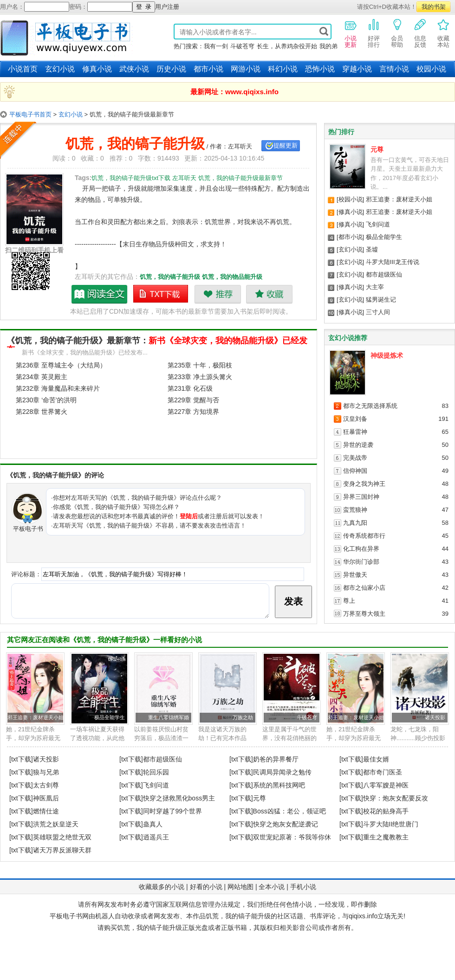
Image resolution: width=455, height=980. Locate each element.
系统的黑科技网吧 (279, 785)
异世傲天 (355, 575)
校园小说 (431, 69)
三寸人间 (378, 312)
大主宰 (375, 287)
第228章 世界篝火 (42, 412)
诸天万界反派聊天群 (62, 850)
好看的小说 (206, 887)
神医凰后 (46, 798)
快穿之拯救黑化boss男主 (179, 798)
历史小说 (171, 69)
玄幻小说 (60, 69)
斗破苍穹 (242, 46)
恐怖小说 (320, 69)
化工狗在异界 (361, 549)
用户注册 (167, 7)
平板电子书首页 (30, 114)
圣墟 (372, 249)
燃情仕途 (46, 811)
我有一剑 (216, 46)
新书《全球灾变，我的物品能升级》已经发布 (157, 345)
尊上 (349, 601)
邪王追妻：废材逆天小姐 (399, 199)
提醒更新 (286, 145)
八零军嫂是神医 (386, 785)
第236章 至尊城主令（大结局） (61, 365)
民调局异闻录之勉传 (282, 772)
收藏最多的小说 (162, 887)
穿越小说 (357, 69)
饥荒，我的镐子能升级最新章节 (100, 294)
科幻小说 (283, 69)
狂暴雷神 (355, 432)
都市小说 (208, 69)
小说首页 (23, 69)
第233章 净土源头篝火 (200, 377)
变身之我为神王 (364, 484)
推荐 (218, 294)
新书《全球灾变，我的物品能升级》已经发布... (85, 352)
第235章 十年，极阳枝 (200, 365)
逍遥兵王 (156, 837)
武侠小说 (134, 69)
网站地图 (240, 887)
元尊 (377, 149)
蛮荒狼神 (355, 510)
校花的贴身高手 (386, 811)
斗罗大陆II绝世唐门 (391, 824)
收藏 (269, 294)
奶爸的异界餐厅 (276, 759)
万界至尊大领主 (364, 614)
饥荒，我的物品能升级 (232, 277)
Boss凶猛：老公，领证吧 (289, 811)
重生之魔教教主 (386, 837)
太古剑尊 (46, 785)
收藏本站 (443, 33)
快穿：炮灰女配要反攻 (396, 798)
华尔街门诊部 (361, 562)
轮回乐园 (156, 772)
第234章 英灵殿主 (42, 377)
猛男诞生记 (381, 300)
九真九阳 (355, 523)
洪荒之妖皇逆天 (56, 824)
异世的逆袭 (358, 445)
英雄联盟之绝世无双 (62, 837)
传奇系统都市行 (364, 536)
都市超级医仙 (384, 274)
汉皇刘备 (355, 419)
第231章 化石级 (190, 388)
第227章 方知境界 (193, 412)
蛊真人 (153, 824)
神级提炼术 (387, 355)
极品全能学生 (384, 237)
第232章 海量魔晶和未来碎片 (58, 388)
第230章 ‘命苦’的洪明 (46, 400)
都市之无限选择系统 (370, 406)
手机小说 (303, 887)
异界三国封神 (361, 497)
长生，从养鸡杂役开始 (287, 46)
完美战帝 (355, 458)
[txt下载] (21, 759)
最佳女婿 (376, 759)
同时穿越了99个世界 (173, 811)
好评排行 (374, 33)
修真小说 (97, 69)
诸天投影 (435, 717)
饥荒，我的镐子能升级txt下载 (161, 294)
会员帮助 (397, 33)
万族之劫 (243, 717)
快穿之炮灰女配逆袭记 (286, 824)
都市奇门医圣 (383, 772)
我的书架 (434, 7)
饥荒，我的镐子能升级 (170, 277)
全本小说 (272, 887)
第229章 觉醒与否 (193, 400)
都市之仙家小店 (364, 588)
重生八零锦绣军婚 (169, 717)
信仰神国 (355, 471)
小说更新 (351, 33)
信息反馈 (420, 33)
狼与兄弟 (46, 772)
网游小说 (246, 69)
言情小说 (394, 69)
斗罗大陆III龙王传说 (393, 262)
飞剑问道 (378, 224)
